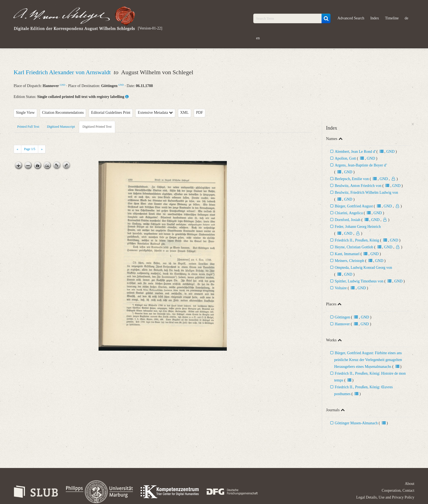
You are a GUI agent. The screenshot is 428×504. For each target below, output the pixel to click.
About (410, 484)
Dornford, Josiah (348, 220)
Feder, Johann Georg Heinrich (358, 227)
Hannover (342, 324)
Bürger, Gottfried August (354, 206)
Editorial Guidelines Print (111, 113)
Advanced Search (351, 18)
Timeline (392, 18)
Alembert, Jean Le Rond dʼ (355, 152)
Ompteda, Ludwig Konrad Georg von (363, 268)
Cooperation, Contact (398, 490)
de (407, 18)
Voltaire (341, 288)
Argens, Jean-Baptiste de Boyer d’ (361, 165)
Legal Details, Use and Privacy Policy (385, 497)
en (258, 38)
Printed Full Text (28, 127)
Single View (26, 113)
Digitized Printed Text (97, 127)
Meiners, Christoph (349, 261)
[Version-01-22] (150, 28)
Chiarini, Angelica (349, 213)
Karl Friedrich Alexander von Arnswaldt (63, 72)
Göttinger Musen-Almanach (356, 423)
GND (63, 85)
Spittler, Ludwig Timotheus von (359, 281)
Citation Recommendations (63, 113)
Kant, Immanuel (347, 254)
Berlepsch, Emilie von (352, 179)
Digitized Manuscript (61, 127)
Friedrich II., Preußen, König (357, 240)
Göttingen (342, 317)
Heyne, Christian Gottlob (354, 247)
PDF (200, 113)
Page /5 (30, 149)
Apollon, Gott (345, 158)
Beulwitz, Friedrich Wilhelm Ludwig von (366, 193)
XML (184, 113)
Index (375, 18)
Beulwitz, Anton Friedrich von (358, 186)
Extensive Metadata (155, 113)
